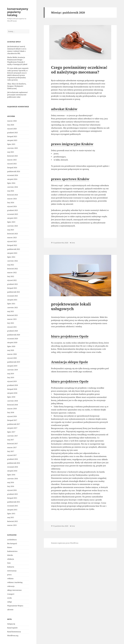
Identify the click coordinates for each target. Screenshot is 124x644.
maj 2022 (11, 265)
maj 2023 (11, 230)
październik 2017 (14, 424)
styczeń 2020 (12, 358)
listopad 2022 (12, 245)
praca (9, 575)
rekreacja (11, 586)
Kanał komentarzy (14, 632)
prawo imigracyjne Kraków (72, 144)
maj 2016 (11, 482)
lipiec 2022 (11, 257)
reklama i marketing (15, 582)
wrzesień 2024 (13, 175)
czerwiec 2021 (13, 308)
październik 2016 (14, 463)
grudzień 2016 (13, 459)
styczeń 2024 (12, 206)
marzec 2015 (12, 525)
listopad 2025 (12, 136)
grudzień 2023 (13, 210)
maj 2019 (11, 374)
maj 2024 (11, 191)
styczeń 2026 (12, 129)
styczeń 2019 (12, 381)
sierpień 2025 (12, 140)
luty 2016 (11, 486)
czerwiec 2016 (13, 479)
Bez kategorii (12, 544)
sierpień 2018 (12, 393)
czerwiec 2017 (13, 436)
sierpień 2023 (12, 218)
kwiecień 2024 (13, 195)
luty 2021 (11, 323)
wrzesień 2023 (13, 214)
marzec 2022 (12, 273)
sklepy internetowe (14, 590)
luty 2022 (11, 276)
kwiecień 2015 (13, 521)
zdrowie (10, 610)
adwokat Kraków (64, 109)
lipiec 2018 (11, 397)
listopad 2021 (12, 288)
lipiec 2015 (11, 514)
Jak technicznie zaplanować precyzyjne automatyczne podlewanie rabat (17, 95)
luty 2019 (11, 377)
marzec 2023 (12, 238)
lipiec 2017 (11, 432)
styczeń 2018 (12, 416)
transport (11, 594)
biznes (10, 547)
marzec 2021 (12, 319)
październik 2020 (14, 335)
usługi (9, 602)
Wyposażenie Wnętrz (15, 606)
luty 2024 (11, 203)
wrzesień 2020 (13, 339)
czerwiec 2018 (13, 401)
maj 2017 (11, 440)
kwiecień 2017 (13, 444)
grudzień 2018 (13, 385)
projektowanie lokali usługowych (71, 306)
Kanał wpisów (12, 628)
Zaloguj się (11, 624)
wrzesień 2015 (13, 506)
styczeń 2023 (12, 241)
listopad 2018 (12, 389)
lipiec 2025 (11, 144)
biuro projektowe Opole (70, 336)
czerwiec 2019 (13, 370)
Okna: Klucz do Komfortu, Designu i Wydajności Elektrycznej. (17, 86)
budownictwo (12, 551)
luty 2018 (11, 412)
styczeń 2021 (12, 327)
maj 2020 (11, 350)
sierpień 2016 (12, 471)
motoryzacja (12, 571)
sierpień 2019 (12, 366)
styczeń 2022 (12, 280)
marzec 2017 (12, 447)
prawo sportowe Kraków (70, 179)
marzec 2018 (12, 409)
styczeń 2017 (12, 455)
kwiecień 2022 (13, 269)
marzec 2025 (12, 160)
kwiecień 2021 (13, 315)
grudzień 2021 (13, 284)
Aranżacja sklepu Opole (70, 362)
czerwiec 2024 (13, 187)
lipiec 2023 (11, 222)
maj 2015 (11, 517)
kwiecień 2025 (13, 156)
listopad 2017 (12, 420)
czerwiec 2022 (13, 261)
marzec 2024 (12, 199)
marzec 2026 (12, 121)
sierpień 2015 (12, 510)
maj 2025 (11, 152)
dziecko (10, 555)
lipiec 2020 (11, 346)
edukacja (11, 559)
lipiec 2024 (11, 183)
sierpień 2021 (12, 300)
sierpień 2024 (12, 179)
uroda (9, 598)
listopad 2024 (12, 168)
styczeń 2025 (12, 164)
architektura (12, 540)
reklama (10, 578)
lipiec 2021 (11, 304)
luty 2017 (11, 451)
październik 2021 (14, 292)
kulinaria (11, 567)
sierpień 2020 (12, 343)
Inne (9, 563)
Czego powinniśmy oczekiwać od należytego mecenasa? (79, 70)
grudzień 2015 (13, 494)
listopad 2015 (12, 498)
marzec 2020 (12, 354)
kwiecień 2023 (13, 234)
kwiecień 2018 (13, 405)
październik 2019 (14, 362)
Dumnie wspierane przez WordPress (65, 543)
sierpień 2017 (12, 428)
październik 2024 (14, 171)
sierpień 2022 (12, 253)
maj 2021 (11, 311)
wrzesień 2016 (13, 467)
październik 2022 (14, 249)
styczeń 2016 (12, 490)
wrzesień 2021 (13, 296)
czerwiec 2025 (13, 148)
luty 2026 (11, 125)
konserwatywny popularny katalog (18, 12)
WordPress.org (13, 636)
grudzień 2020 (13, 331)
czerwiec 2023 (13, 226)
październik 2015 (14, 502)
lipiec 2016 (11, 475)
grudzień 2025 (13, 133)
